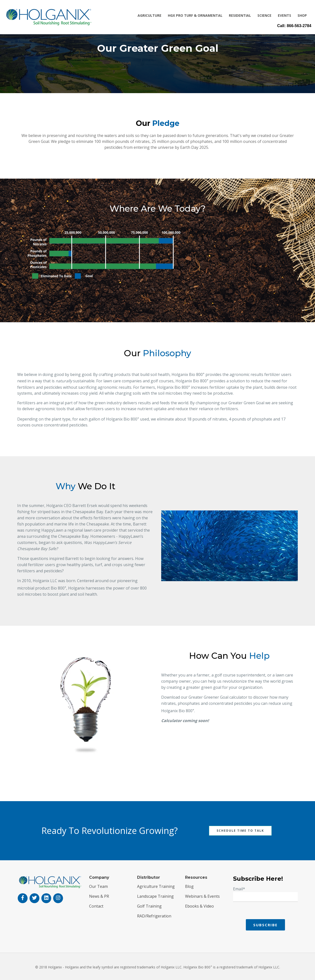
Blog (189, 886)
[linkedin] (46, 898)
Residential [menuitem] (240, 15)
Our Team (98, 886)
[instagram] (58, 898)
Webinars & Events (202, 896)
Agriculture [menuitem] (150, 15)
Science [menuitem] (264, 15)
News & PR (99, 896)
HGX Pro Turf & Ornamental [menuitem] (195, 15)
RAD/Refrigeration (154, 916)
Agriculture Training (156, 886)
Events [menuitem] (284, 15)
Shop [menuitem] (302, 15)
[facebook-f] (23, 898)
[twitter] (34, 898)
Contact (96, 906)
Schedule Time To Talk (240, 831)
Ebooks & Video (199, 906)
